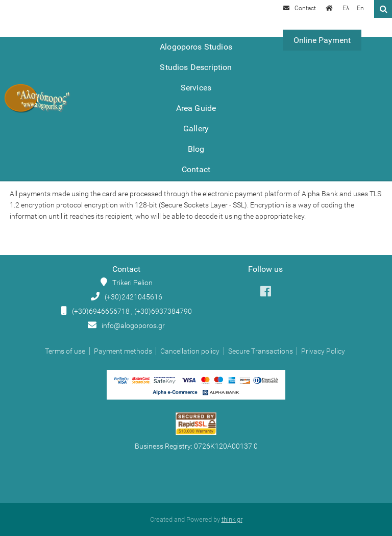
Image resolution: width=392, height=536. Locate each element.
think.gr (232, 519)
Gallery (196, 129)
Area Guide (196, 108)
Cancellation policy (190, 351)
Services (196, 88)
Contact (196, 169)
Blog (196, 149)
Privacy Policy (323, 351)
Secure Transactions (261, 351)
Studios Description (196, 67)
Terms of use (65, 351)
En (360, 8)
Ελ (346, 8)
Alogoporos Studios (196, 47)
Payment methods (123, 351)
